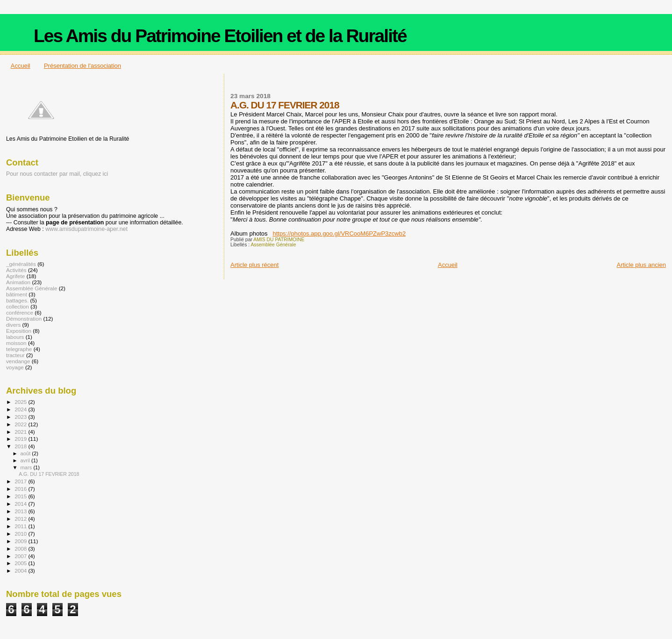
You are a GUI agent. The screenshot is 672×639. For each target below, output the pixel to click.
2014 (21, 504)
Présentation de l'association (82, 66)
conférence (20, 312)
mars (27, 467)
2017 (21, 481)
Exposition (19, 331)
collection (18, 306)
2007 (21, 556)
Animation (18, 282)
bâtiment (17, 294)
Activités (16, 270)
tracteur (15, 355)
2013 (21, 511)
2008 (21, 549)
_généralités (21, 264)
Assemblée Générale (273, 245)
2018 (21, 446)
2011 (21, 526)
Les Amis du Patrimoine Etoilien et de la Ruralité (220, 36)
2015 (21, 496)
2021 (21, 432)
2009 (21, 541)
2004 (21, 571)
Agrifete (15, 276)
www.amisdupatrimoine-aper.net (86, 229)
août (26, 453)
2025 (21, 402)
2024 (21, 409)
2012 (21, 519)
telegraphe (19, 349)
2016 (21, 489)
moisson (16, 343)
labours (15, 337)
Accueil (21, 66)
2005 (21, 563)
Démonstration (24, 319)
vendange (18, 361)
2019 (21, 439)
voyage (15, 367)
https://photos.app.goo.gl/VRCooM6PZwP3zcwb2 (339, 233)
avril (26, 460)
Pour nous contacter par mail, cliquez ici (57, 174)
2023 (21, 417)
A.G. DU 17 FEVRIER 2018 (49, 474)
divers (13, 325)
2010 (21, 534)
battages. (17, 300)
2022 (21, 424)
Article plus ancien (642, 265)
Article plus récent (254, 265)
